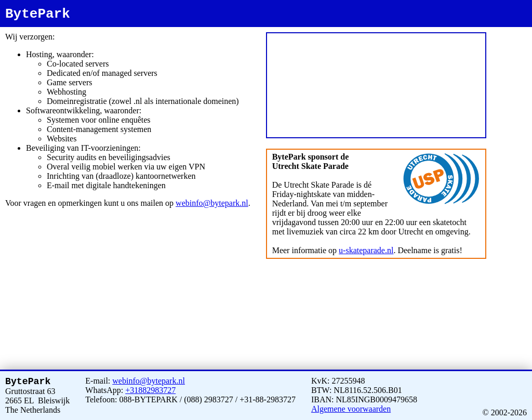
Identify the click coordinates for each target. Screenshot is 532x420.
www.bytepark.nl (511, 34)
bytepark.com (508, 48)
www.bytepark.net (512, 43)
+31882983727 (150, 388)
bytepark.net (507, 39)
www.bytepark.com (513, 53)
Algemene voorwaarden (351, 407)
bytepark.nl (506, 29)
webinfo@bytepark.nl (212, 203)
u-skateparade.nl (366, 250)
